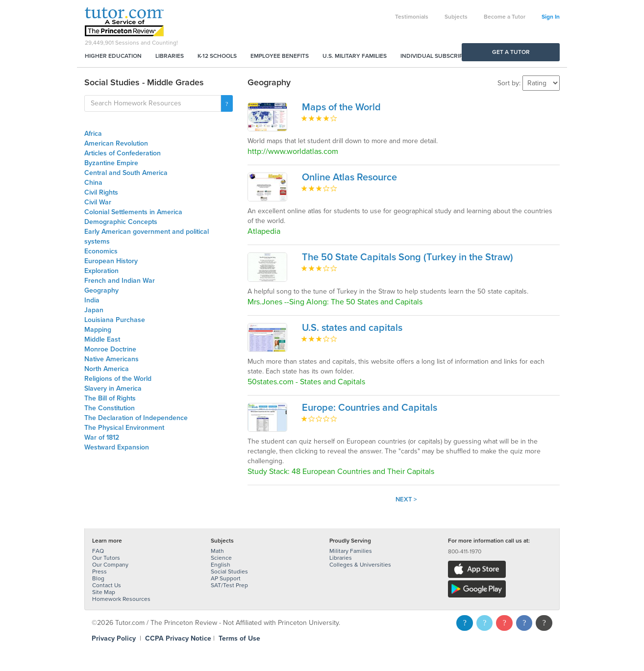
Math (217, 551)
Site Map (104, 592)
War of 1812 (102, 437)
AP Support (226, 578)
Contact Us (107, 585)
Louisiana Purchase (115, 320)
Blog (98, 578)
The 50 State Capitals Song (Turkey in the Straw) (408, 257)
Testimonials (412, 17)
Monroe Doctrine (110, 349)
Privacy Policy (114, 638)
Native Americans (111, 359)
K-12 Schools (217, 56)
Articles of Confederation (123, 153)
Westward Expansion (117, 447)
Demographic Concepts (121, 222)
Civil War (98, 202)
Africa (93, 134)
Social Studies (229, 572)
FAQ (98, 551)
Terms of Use (239, 638)
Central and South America (126, 173)
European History (111, 261)
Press (99, 572)
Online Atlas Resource (349, 177)
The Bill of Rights (110, 398)
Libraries (170, 56)
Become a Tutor (505, 17)
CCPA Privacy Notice (178, 638)
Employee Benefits (280, 56)
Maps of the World (341, 107)
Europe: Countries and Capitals (370, 408)
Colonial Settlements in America (133, 212)
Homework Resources (121, 599)
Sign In (551, 17)
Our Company (110, 565)
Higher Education (113, 56)
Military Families (351, 551)
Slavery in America (113, 388)
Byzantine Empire (111, 163)
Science (221, 558)
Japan (94, 310)
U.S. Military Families (355, 56)
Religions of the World (118, 379)
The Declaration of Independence (136, 418)
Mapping (98, 330)
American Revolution (116, 143)
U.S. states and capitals (352, 328)
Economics (101, 251)
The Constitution (110, 408)
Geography (101, 290)
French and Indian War (120, 281)
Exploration (101, 271)
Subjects (456, 17)
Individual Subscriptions (440, 56)
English (221, 565)
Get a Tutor (511, 52)
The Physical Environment (124, 428)
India (92, 300)
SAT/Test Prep (229, 585)
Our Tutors (106, 558)
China (93, 183)
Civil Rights (101, 192)
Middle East (102, 339)
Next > (406, 499)
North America (107, 369)
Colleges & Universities (360, 565)
